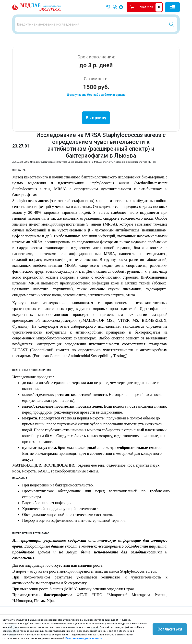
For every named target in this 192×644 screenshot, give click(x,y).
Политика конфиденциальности (84, 638)
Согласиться (170, 629)
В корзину (96, 118)
